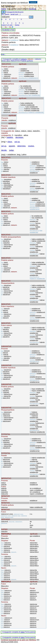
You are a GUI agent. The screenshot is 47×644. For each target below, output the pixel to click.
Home (4, 9)
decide (4, 150)
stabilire (10, 137)
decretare (19, 137)
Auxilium (33, 9)
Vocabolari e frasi (8, 30)
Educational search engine (18, 9)
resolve (31, 146)
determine (21, 146)
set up (4, 146)
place (10, 142)
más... (4, 54)
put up (17, 142)
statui (23, 632)
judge (11, 150)
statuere (24, 59)
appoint (12, 146)
